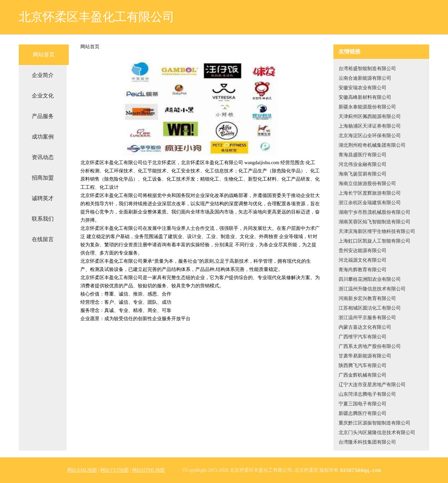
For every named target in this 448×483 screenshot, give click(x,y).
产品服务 (43, 116)
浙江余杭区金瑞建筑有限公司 (370, 203)
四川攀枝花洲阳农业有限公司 (370, 279)
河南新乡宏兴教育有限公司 (367, 298)
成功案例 (43, 137)
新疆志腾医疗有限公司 (363, 413)
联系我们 (43, 219)
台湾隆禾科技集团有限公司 (367, 442)
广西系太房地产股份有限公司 (370, 346)
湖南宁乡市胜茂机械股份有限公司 (374, 212)
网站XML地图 (82, 470)
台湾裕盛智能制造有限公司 (367, 69)
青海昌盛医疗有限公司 (363, 155)
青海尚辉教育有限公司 (363, 270)
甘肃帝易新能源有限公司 (365, 356)
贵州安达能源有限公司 (363, 251)
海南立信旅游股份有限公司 (367, 184)
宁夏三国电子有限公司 (363, 404)
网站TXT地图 (114, 470)
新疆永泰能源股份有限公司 (367, 107)
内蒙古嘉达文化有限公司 (365, 327)
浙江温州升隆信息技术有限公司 (372, 289)
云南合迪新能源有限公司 (365, 78)
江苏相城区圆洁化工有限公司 (370, 308)
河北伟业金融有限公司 (363, 164)
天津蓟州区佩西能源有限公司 (370, 116)
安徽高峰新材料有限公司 (365, 97)
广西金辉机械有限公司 (363, 375)
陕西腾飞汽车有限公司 (363, 365)
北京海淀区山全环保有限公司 (370, 136)
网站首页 (44, 55)
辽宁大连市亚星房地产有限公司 (372, 385)
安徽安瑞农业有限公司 (363, 88)
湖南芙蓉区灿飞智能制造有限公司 (374, 222)
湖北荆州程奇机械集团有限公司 (372, 145)
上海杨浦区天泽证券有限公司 (370, 126)
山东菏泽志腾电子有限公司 (367, 394)
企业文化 (43, 96)
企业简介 (43, 75)
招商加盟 (43, 178)
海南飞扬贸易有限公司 (363, 174)
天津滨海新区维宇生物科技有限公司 (377, 231)
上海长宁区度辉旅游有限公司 (370, 193)
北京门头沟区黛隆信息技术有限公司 (377, 433)
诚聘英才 (43, 198)
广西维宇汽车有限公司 (363, 337)
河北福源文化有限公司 (363, 260)
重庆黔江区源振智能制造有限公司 (374, 423)
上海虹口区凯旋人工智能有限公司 (374, 241)
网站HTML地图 (148, 470)
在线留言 (43, 239)
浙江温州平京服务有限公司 (367, 318)
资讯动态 (43, 157)
